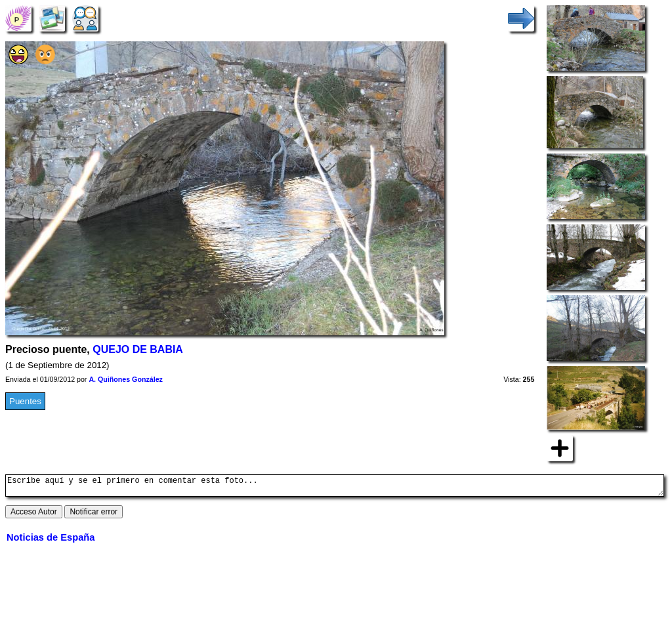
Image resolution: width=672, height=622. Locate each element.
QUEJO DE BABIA (138, 349)
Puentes (25, 401)
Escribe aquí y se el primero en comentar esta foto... (335, 487)
